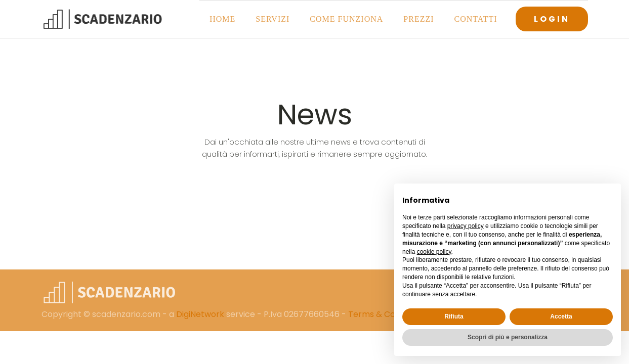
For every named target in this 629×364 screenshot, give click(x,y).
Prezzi (418, 19)
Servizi (272, 19)
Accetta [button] (561, 316)
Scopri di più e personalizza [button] (508, 337)
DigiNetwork (200, 314)
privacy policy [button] (466, 226)
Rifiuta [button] (454, 316)
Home (222, 19)
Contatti (476, 19)
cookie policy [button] (434, 252)
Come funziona (346, 19)
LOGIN (552, 19)
